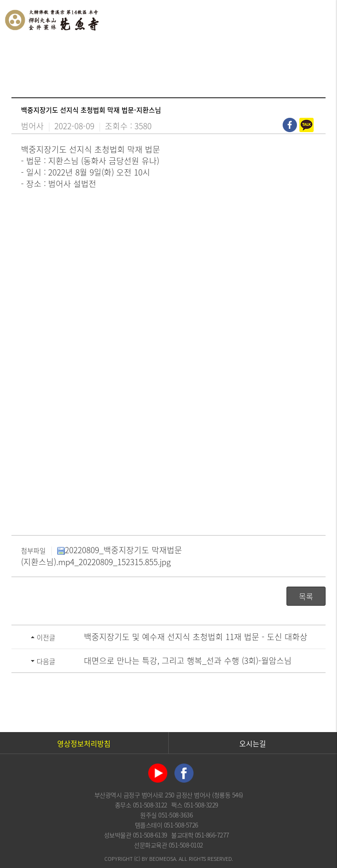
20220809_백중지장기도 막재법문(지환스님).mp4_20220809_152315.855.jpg (102, 556)
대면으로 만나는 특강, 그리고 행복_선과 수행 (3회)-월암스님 (188, 660)
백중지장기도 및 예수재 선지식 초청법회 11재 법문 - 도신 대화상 (196, 636)
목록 (306, 596)
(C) (137, 859)
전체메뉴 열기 (320, 19)
